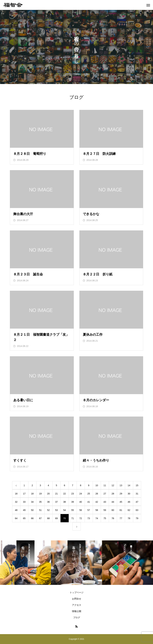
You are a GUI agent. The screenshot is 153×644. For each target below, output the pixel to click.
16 (16, 494)
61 (121, 510)
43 (105, 502)
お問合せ (77, 599)
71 (73, 518)
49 (24, 510)
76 (113, 518)
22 (65, 494)
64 (16, 518)
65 (24, 518)
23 (73, 494)
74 (97, 518)
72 (81, 518)
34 (32, 502)
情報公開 (77, 611)
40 (81, 502)
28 (113, 494)
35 (40, 502)
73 (89, 518)
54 (65, 510)
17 (24, 494)
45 (121, 502)
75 (105, 518)
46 (129, 502)
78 (129, 518)
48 (16, 510)
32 (16, 502)
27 (105, 494)
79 (137, 518)
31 (137, 494)
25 (89, 494)
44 (113, 502)
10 (97, 485)
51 (40, 510)
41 (89, 502)
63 (137, 510)
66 (32, 518)
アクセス (77, 605)
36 (48, 502)
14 (129, 485)
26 (97, 494)
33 (24, 502)
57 (89, 510)
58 (97, 510)
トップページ (77, 592)
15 (137, 485)
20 (48, 494)
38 (65, 502)
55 (73, 510)
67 (40, 518)
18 (32, 494)
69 (57, 518)
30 (129, 494)
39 (73, 502)
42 (97, 502)
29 (121, 494)
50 (32, 510)
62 (129, 510)
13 (121, 485)
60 (113, 510)
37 (57, 502)
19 (40, 494)
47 (137, 502)
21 (57, 494)
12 (113, 485)
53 (57, 510)
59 (105, 510)
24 (81, 494)
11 (105, 485)
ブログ (77, 617)
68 (48, 518)
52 (48, 510)
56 (81, 510)
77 (121, 518)
